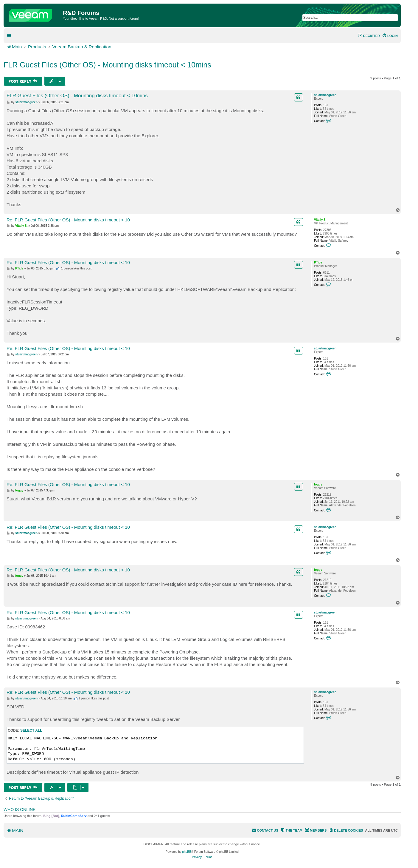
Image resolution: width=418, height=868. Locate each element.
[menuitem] (390, 36)
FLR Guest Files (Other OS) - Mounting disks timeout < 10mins (107, 65)
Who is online (20, 810)
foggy (318, 484)
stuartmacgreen (325, 95)
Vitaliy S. (320, 220)
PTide (318, 262)
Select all (31, 730)
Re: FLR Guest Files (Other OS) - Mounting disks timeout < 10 (68, 220)
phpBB (187, 852)
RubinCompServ (74, 816)
